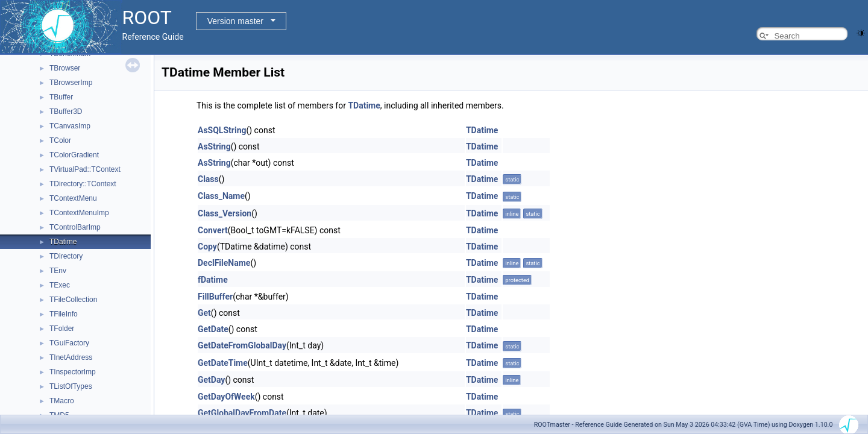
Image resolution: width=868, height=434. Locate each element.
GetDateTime (223, 363)
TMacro (62, 401)
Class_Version (225, 213)
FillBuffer (215, 297)
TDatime (63, 242)
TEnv (58, 271)
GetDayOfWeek (226, 397)
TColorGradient (74, 155)
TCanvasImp (70, 126)
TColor (60, 140)
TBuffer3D (66, 112)
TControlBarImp (75, 227)
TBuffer (61, 97)
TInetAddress (71, 357)
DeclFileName (224, 263)
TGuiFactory (69, 343)
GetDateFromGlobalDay (242, 345)
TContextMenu (73, 198)
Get (204, 313)
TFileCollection (73, 300)
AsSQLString (222, 130)
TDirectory (66, 256)
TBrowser (65, 68)
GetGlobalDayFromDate (242, 413)
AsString (214, 146)
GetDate (213, 329)
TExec (60, 285)
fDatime (213, 280)
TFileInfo (64, 314)
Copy (207, 247)
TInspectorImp (73, 372)
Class (208, 179)
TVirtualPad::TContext (85, 169)
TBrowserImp (71, 83)
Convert (213, 230)
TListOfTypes (71, 386)
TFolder (62, 329)
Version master (235, 21)
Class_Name (221, 196)
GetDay (211, 380)
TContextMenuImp (79, 213)
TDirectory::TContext (83, 184)
